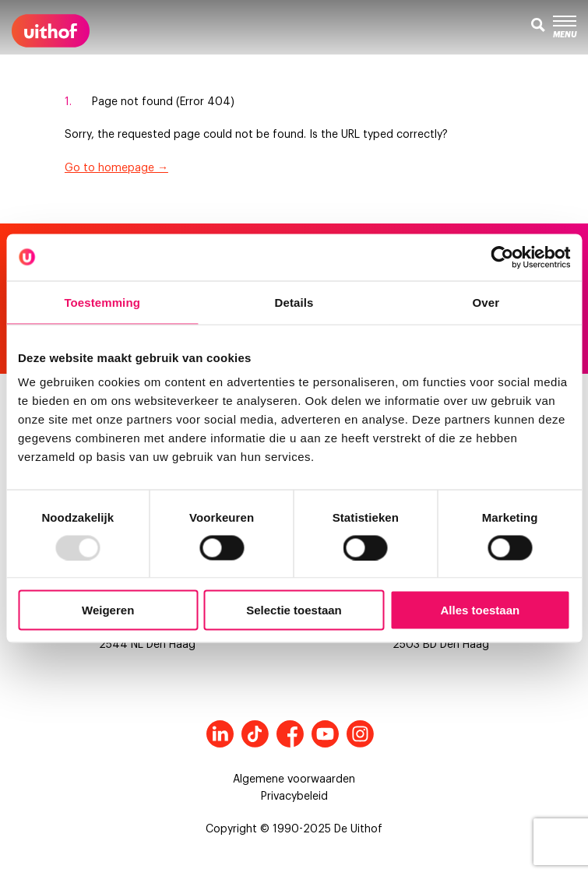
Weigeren (108, 610)
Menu (565, 27)
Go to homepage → (116, 168)
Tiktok (255, 734)
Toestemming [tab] (102, 302)
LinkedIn (220, 734)
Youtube (325, 734)
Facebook (290, 734)
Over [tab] (486, 302)
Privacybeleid (294, 797)
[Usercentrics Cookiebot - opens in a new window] (502, 257)
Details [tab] (294, 302)
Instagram (360, 734)
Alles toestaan (480, 610)
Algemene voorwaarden (294, 779)
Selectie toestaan (294, 610)
